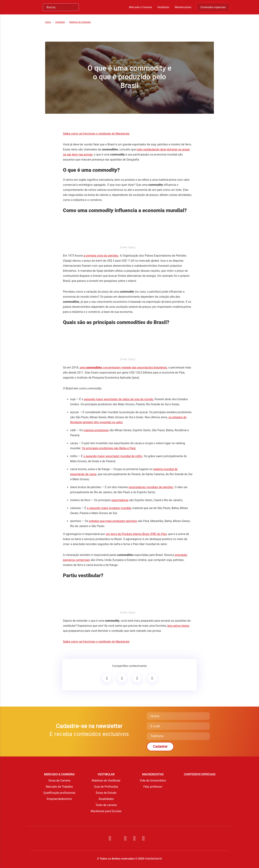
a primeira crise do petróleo (101, 256)
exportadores (120, 500)
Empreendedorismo (59, 799)
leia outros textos (178, 626)
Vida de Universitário (153, 781)
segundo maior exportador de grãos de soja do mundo (119, 399)
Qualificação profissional (59, 793)
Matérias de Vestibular (80, 22)
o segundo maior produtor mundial (109, 508)
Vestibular (163, 7)
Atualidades (106, 799)
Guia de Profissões (106, 787)
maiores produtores (96, 430)
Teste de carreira (106, 805)
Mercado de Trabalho (59, 787)
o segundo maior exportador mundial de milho (113, 456)
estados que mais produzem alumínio (113, 521)
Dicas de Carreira (59, 781)
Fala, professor (153, 787)
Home (48, 22)
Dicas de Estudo (106, 793)
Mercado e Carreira (140, 7)
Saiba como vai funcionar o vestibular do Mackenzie (96, 134)
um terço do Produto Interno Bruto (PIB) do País (136, 534)
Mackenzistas (183, 7)
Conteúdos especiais (213, 7)
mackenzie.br (153, 859)
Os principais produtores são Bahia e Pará (109, 448)
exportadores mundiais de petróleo (151, 487)
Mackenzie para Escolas (106, 811)
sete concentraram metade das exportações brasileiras (123, 368)
